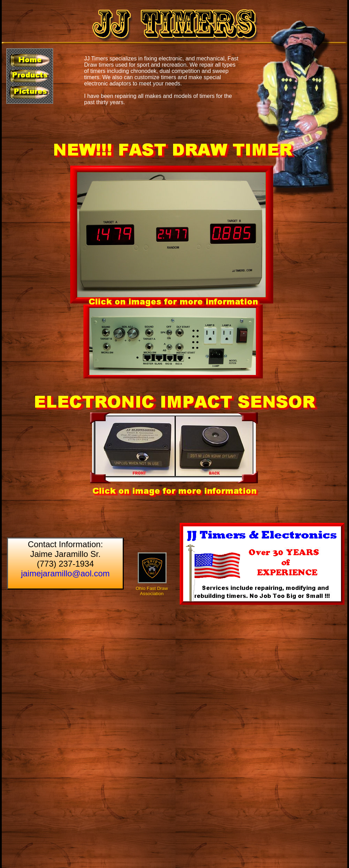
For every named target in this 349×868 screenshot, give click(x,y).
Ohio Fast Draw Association (152, 591)
